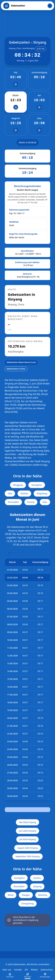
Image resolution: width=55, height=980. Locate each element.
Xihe (10, 493)
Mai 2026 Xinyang (27, 822)
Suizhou (24, 493)
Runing (31, 502)
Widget (34, 970)
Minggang (18, 485)
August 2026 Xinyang (27, 848)
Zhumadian (13, 502)
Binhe (11, 895)
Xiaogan (26, 895)
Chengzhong (28, 904)
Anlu (45, 502)
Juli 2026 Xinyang (28, 839)
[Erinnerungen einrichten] (16, 84)
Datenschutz (47, 970)
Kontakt (18, 970)
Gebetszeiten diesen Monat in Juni (21, 362)
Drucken (14, 553)
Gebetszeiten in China (16, 369)
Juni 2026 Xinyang (27, 831)
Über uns (7, 970)
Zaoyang (37, 886)
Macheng (43, 895)
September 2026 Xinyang (27, 856)
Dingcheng (42, 493)
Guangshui (37, 485)
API (26, 970)
